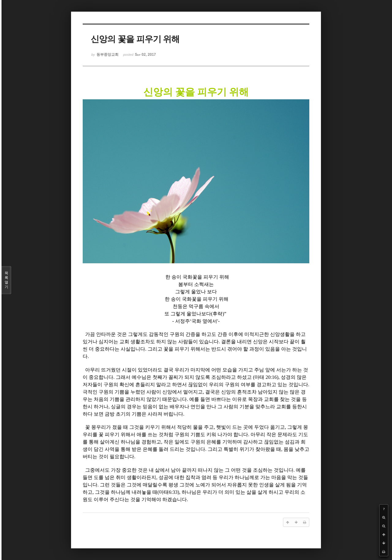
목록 (6, 280)
